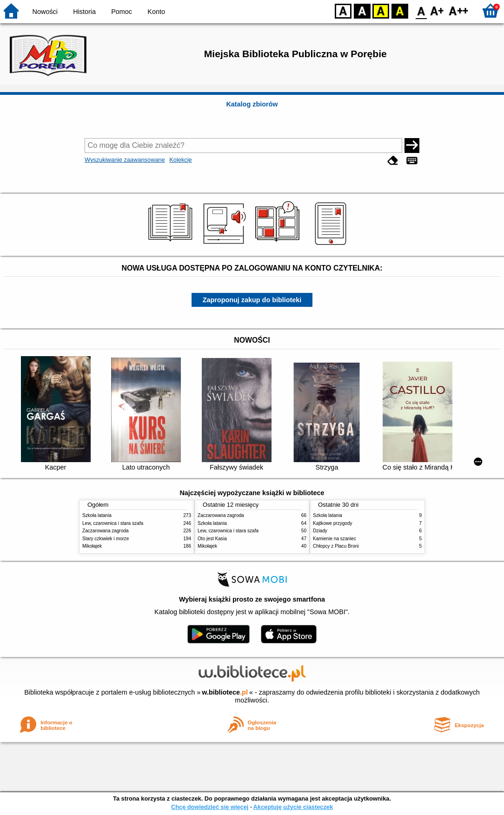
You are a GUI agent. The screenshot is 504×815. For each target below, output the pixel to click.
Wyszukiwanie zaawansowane (125, 160)
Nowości (45, 12)
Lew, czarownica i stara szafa (113, 523)
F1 (437, 10)
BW (362, 10)
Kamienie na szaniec (335, 539)
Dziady (320, 531)
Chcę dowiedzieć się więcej (210, 807)
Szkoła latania (97, 515)
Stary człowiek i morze (106, 539)
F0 (421, 10)
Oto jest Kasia (212, 539)
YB (381, 10)
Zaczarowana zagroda (106, 531)
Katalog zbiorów (252, 104)
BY (400, 10)
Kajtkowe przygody (333, 523)
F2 (459, 10)
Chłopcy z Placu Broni (336, 546)
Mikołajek (92, 546)
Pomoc (122, 12)
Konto (156, 12)
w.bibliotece (225, 692)
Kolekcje (180, 160)
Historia (84, 12)
